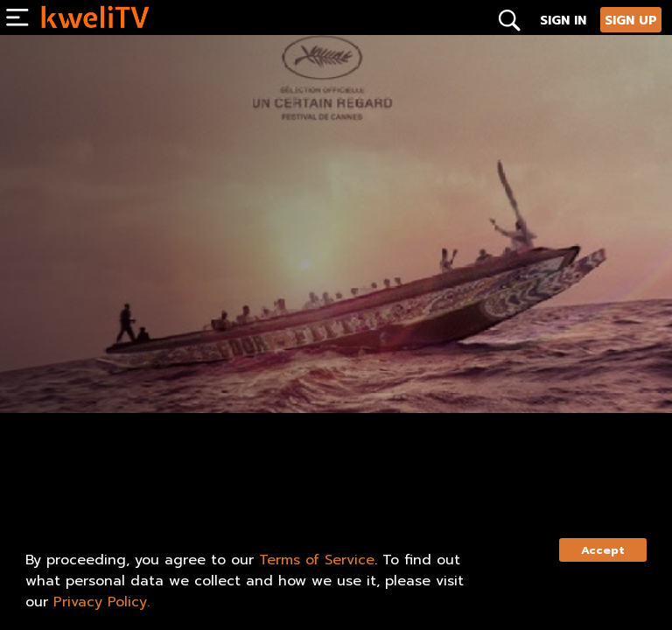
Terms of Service (317, 560)
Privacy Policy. (101, 602)
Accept (603, 550)
